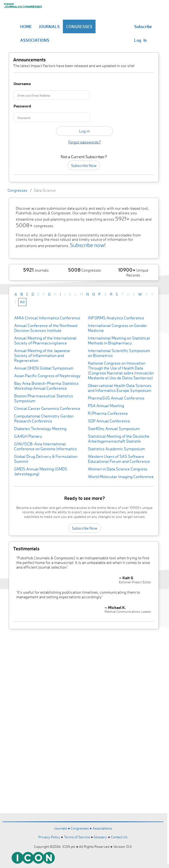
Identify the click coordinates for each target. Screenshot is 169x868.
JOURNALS (49, 26)
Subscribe (143, 26)
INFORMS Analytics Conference (116, 318)
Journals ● (62, 828)
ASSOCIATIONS (35, 40)
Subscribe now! (88, 245)
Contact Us (119, 837)
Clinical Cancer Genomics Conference (47, 408)
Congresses (17, 190)
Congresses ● (82, 828)
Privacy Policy (49, 837)
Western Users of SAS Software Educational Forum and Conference (119, 459)
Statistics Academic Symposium (116, 449)
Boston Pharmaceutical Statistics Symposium (44, 398)
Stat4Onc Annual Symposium (114, 429)
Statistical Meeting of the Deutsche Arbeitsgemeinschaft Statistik (119, 439)
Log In (140, 40)
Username (22, 84)
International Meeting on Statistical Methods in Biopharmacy (119, 340)
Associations (102, 828)
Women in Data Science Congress (118, 469)
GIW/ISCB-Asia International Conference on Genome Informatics (45, 446)
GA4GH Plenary (28, 436)
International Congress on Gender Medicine (118, 328)
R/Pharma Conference (108, 413)
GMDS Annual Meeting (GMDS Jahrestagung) (41, 471)
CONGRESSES (79, 26)
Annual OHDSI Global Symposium (44, 368)
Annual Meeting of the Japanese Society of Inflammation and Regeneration (42, 355)
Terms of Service (77, 837)
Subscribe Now (84, 165)
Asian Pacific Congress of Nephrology (47, 376)
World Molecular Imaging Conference (121, 477)
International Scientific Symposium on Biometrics (119, 353)
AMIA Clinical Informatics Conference (47, 318)
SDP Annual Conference (109, 421)
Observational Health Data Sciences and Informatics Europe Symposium (120, 388)
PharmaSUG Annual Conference (116, 398)
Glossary (100, 837)
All (22, 302)
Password (22, 106)
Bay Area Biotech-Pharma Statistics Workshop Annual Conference (46, 386)
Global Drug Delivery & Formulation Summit (46, 459)
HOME (26, 26)
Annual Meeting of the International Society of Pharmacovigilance (45, 340)
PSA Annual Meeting (106, 406)
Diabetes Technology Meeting (40, 429)
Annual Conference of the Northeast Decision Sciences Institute (46, 328)
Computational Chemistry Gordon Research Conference (44, 418)
